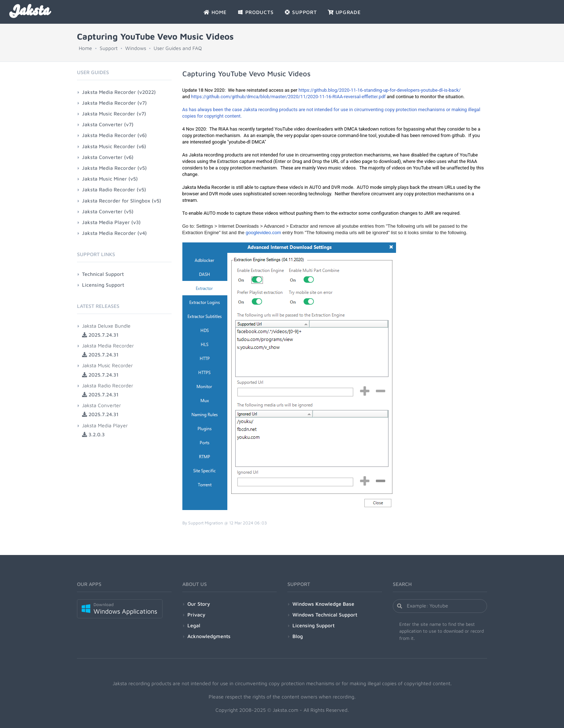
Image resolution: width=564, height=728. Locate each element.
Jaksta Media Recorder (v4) (114, 233)
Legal (194, 625)
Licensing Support (103, 285)
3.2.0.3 (93, 434)
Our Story (199, 604)
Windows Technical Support (325, 615)
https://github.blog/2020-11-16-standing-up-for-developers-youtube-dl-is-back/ (380, 90)
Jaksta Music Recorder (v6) (114, 146)
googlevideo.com (263, 233)
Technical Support (103, 274)
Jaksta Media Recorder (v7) (114, 103)
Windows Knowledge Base (323, 604)
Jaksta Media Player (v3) (111, 222)
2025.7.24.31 (100, 335)
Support (109, 48)
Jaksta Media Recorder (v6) (114, 135)
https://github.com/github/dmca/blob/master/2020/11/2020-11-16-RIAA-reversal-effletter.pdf (288, 97)
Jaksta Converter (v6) (108, 157)
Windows (136, 48)
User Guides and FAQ (178, 48)
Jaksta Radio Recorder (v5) (114, 189)
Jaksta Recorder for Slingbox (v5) (122, 201)
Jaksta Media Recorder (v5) (114, 168)
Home (85, 48)
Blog (298, 636)
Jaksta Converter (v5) (108, 211)
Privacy (196, 615)
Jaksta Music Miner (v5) (110, 179)
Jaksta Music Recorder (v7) (114, 113)
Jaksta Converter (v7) (108, 124)
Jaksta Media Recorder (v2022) (119, 92)
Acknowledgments (209, 636)
